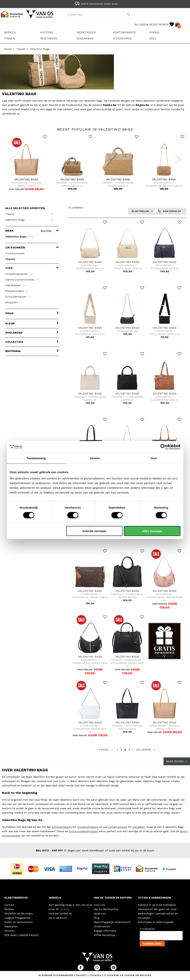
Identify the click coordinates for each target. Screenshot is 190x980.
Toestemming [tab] (36, 458)
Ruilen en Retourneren (19, 922)
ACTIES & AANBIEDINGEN (155, 898)
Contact (9, 905)
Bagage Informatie (105, 931)
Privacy (82, 975)
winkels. (65, 909)
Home (8, 49)
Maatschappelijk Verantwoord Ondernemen (112, 924)
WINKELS (55, 898)
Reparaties (11, 926)
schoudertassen (62, 827)
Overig (154, 32)
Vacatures (100, 914)
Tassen (9, 38)
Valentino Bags (40, 49)
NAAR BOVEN (177, 761)
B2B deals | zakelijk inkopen (21, 935)
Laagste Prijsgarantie (17, 918)
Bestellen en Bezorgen (19, 914)
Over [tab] (154, 458)
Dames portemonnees (23, 280)
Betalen (9, 909)
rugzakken (139, 827)
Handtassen (16, 285)
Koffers (47, 32)
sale (153, 38)
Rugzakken (85, 38)
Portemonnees (124, 32)
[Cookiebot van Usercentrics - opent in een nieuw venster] (163, 447)
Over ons (99, 905)
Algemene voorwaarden (56, 975)
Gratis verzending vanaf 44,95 (96, 4)
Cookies (95, 975)
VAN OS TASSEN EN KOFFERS (113, 898)
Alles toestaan (152, 531)
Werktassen (86, 32)
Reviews (10, 931)
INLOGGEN (141, 24)
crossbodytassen (88, 827)
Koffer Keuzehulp (105, 935)
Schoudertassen (19, 297)
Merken (10, 32)
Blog (96, 918)
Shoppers (14, 302)
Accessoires (122, 38)
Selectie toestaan (94, 531)
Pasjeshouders (17, 291)
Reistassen (49, 38)
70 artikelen (75, 208)
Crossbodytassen (19, 274)
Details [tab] (95, 458)
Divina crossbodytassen (84, 831)
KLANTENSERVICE (16, 898)
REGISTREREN (159, 24)
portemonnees (118, 827)
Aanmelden (152, 944)
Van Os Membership (106, 909)
